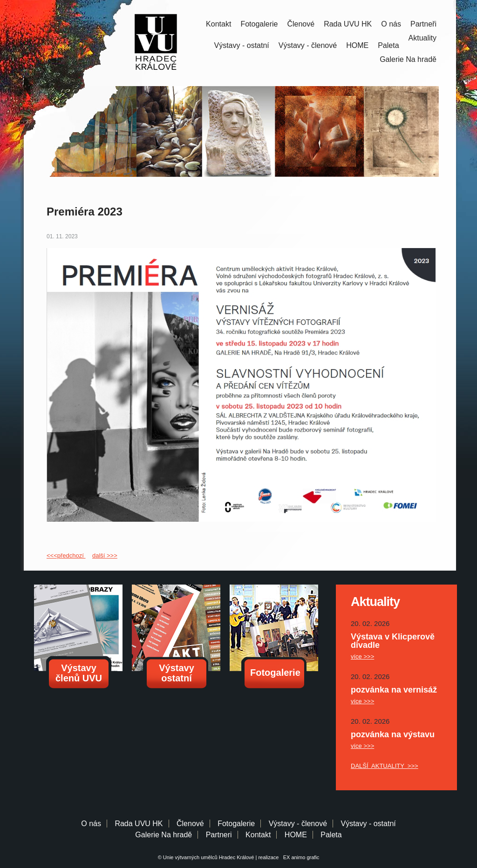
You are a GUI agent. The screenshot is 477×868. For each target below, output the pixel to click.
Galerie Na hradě (164, 835)
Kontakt (218, 24)
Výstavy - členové (308, 45)
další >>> (105, 555)
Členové (301, 24)
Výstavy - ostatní (242, 45)
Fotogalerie (259, 24)
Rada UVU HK (348, 24)
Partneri (219, 835)
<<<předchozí (66, 555)
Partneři (423, 24)
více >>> (362, 656)
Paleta (388, 45)
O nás (391, 24)
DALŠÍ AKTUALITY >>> (385, 766)
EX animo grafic (300, 857)
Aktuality (422, 38)
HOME (357, 45)
